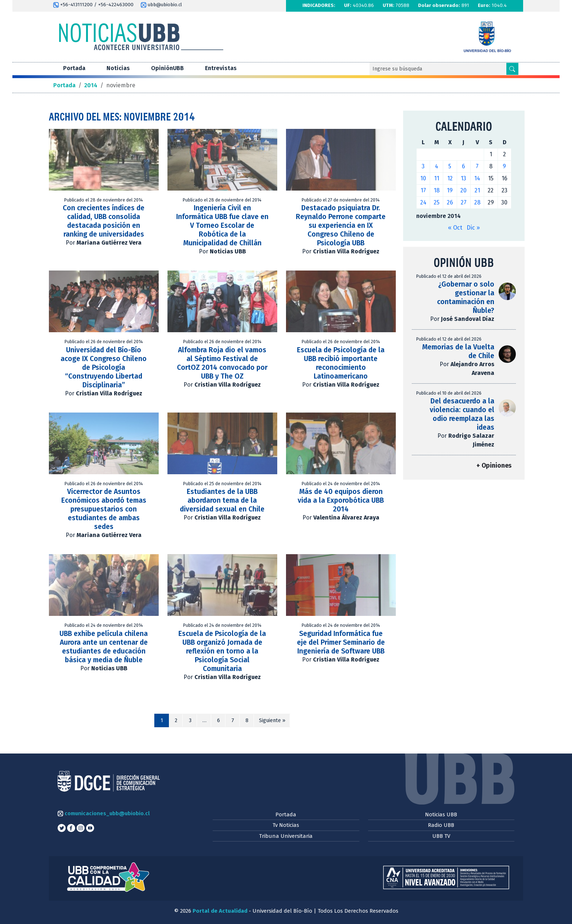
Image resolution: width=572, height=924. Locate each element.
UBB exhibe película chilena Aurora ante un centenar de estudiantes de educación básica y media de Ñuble (104, 647)
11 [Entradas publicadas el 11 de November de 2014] (437, 178)
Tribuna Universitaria (286, 836)
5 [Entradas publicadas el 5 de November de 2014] (450, 166)
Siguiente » (272, 720)
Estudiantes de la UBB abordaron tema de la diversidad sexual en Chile (222, 500)
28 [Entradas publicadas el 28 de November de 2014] (477, 202)
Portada (74, 68)
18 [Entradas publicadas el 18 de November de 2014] (437, 190)
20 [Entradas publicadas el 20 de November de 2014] (463, 190)
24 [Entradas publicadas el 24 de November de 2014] (423, 202)
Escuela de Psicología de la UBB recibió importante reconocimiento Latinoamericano (341, 363)
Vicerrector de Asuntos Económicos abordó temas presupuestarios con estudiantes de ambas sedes (104, 509)
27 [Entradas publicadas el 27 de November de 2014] (464, 202)
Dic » (473, 228)
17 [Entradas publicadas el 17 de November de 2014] (423, 190)
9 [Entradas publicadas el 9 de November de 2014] (504, 166)
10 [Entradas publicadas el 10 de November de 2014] (423, 178)
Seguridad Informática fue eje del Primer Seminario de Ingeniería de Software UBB (341, 642)
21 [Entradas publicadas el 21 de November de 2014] (477, 190)
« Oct (455, 228)
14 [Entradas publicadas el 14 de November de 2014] (477, 178)
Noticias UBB (441, 814)
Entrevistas (221, 68)
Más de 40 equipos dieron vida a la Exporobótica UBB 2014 (341, 500)
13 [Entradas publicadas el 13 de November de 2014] (463, 178)
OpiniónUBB (167, 68)
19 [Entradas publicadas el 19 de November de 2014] (450, 190)
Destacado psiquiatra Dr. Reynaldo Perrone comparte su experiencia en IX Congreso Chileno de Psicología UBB (341, 225)
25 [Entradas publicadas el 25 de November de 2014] (437, 202)
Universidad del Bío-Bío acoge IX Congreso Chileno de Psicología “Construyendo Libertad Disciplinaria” (104, 367)
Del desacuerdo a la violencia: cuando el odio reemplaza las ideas (462, 414)
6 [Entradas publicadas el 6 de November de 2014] (463, 166)
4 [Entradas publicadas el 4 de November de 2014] (436, 166)
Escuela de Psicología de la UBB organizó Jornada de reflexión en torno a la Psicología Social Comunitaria (222, 651)
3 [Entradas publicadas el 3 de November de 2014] (423, 166)
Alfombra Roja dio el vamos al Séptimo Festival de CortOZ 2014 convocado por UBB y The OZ (222, 363)
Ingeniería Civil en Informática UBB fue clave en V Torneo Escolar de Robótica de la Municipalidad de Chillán (222, 225)
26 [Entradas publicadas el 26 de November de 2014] (450, 202)
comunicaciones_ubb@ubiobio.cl (104, 813)
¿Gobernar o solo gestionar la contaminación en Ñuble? (466, 297)
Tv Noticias (286, 825)
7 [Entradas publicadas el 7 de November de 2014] (477, 166)
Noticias (118, 68)
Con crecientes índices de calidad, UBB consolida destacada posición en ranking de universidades (104, 221)
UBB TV (441, 836)
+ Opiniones (494, 466)
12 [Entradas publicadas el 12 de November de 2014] (450, 178)
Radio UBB (441, 825)
